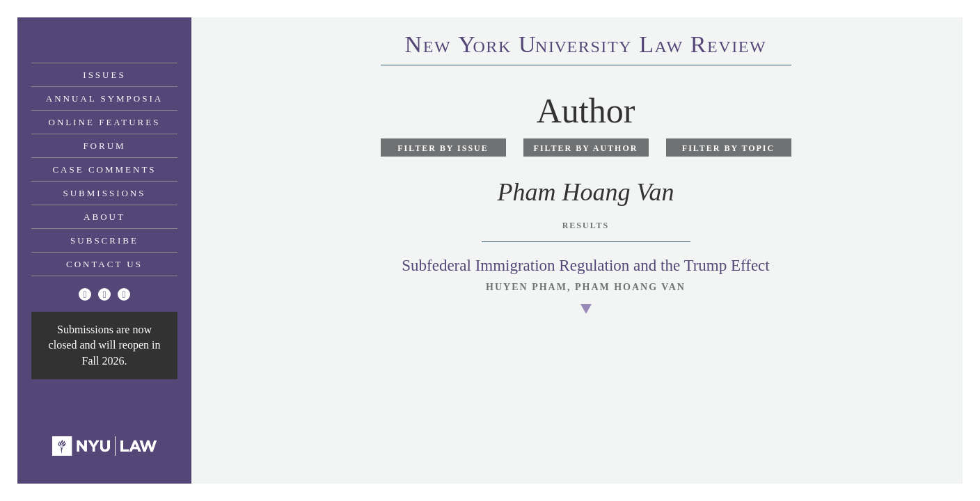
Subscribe (104, 240)
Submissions (105, 193)
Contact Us (104, 264)
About (104, 217)
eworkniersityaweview (586, 47)
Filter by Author (586, 148)
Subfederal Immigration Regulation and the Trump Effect (585, 265)
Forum (104, 146)
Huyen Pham (527, 287)
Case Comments (104, 169)
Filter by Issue (443, 148)
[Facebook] (104, 294)
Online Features (105, 122)
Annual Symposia (104, 98)
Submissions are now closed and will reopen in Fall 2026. (105, 345)
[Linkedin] (124, 294)
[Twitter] (85, 294)
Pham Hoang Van (630, 287)
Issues (104, 75)
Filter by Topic (728, 148)
